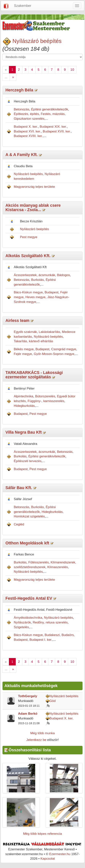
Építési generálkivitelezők (50, 109)
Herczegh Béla (20, 90)
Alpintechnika (24, 396)
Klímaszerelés (58, 567)
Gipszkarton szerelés (29, 119)
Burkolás (37, 280)
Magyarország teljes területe (34, 187)
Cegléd (19, 524)
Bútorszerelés (45, 396)
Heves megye (35, 297)
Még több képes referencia (42, 834)
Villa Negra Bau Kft (24, 432)
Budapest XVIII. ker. (28, 136)
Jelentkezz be (36, 740)
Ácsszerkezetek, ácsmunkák (35, 275)
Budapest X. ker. (26, 127)
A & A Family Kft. (22, 155)
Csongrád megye (64, 349)
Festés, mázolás (53, 114)
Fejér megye (23, 354)
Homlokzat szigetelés (29, 516)
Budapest (51, 292)
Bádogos (63, 275)
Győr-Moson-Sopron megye (54, 354)
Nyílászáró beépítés (37, 41)
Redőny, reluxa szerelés (50, 622)
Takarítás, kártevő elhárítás (34, 341)
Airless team (18, 321)
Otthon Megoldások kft (27, 543)
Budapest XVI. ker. (27, 131)
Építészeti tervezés (28, 461)
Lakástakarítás (50, 332)
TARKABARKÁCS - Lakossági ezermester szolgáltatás (34, 375)
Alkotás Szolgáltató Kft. (28, 256)
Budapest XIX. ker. (53, 127)
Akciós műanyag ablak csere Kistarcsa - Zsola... (33, 208)
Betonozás (22, 109)
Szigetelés (21, 627)
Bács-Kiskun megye (28, 292)
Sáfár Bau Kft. (19, 488)
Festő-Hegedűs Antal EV (29, 598)
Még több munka (42, 733)
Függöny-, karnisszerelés (46, 401)
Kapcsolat (48, 858)
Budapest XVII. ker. (57, 131)
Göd (53, 701)
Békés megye (24, 349)
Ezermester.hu (60, 854)
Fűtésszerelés (39, 562)
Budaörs (68, 635)
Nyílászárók (22, 622)
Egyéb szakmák (25, 332)
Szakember (23, 6)
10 (72, 70)
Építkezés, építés (26, 114)
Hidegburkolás (24, 406)
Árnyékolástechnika (28, 618)
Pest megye (29, 237)
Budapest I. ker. (41, 640)
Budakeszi (52, 635)
